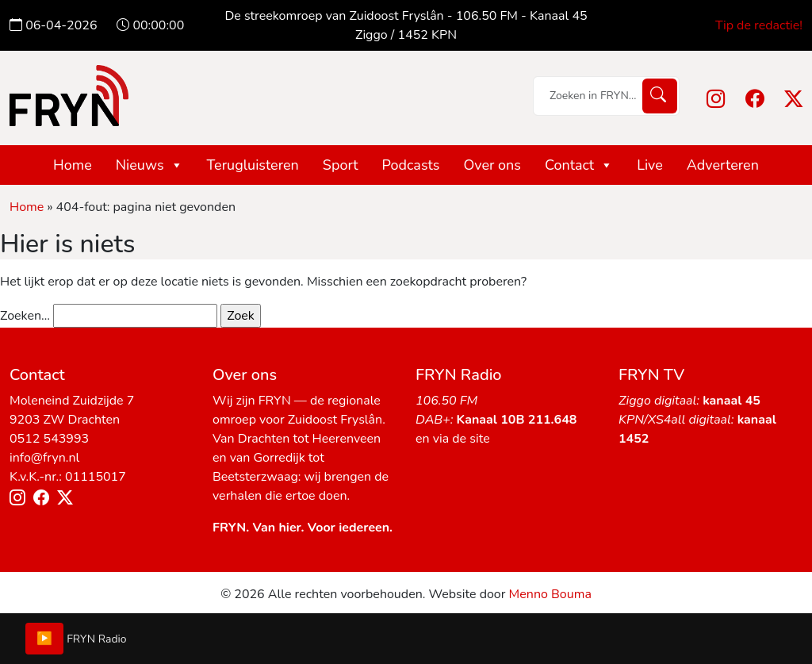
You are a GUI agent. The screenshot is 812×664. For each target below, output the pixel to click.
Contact (579, 165)
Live (650, 165)
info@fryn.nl (44, 458)
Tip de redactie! (759, 25)
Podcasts (411, 165)
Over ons (492, 165)
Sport (341, 165)
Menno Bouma (550, 594)
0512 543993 (49, 439)
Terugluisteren (253, 165)
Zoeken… (25, 316)
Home (73, 165)
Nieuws (149, 165)
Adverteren (723, 165)
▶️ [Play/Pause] (44, 639)
